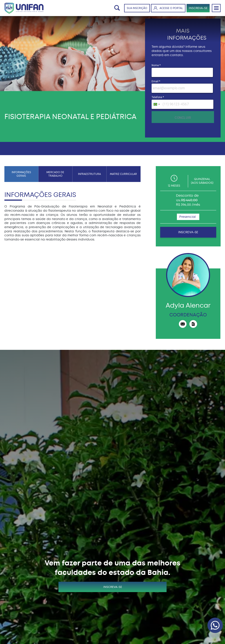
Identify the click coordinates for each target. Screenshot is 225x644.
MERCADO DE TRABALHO (55, 174)
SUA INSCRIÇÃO (137, 8)
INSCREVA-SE (198, 8)
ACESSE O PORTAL (168, 8)
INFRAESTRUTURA (89, 174)
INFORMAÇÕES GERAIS (21, 174)
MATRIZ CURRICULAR (123, 174)
